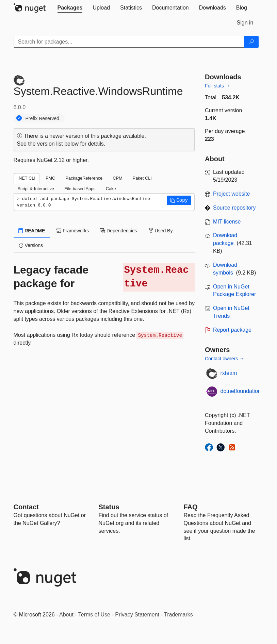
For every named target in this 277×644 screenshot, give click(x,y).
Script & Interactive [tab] (36, 189)
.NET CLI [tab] (27, 178)
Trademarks (178, 615)
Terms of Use (94, 615)
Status (109, 507)
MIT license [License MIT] (227, 222)
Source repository (234, 208)
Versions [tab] (31, 245)
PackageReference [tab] (84, 178)
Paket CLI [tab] (142, 178)
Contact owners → (224, 359)
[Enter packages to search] (129, 42)
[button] (179, 200)
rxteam (229, 373)
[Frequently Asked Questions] (191, 507)
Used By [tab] (161, 231)
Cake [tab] (111, 189)
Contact (26, 507)
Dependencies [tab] (119, 231)
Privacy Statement (137, 615)
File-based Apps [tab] (80, 189)
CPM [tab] (117, 178)
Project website (232, 194)
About (66, 615)
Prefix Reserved (43, 118)
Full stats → (217, 86)
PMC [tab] (50, 178)
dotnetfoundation (241, 391)
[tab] (70, 8)
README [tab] (32, 231)
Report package (232, 330)
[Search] (251, 42)
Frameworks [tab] (73, 231)
